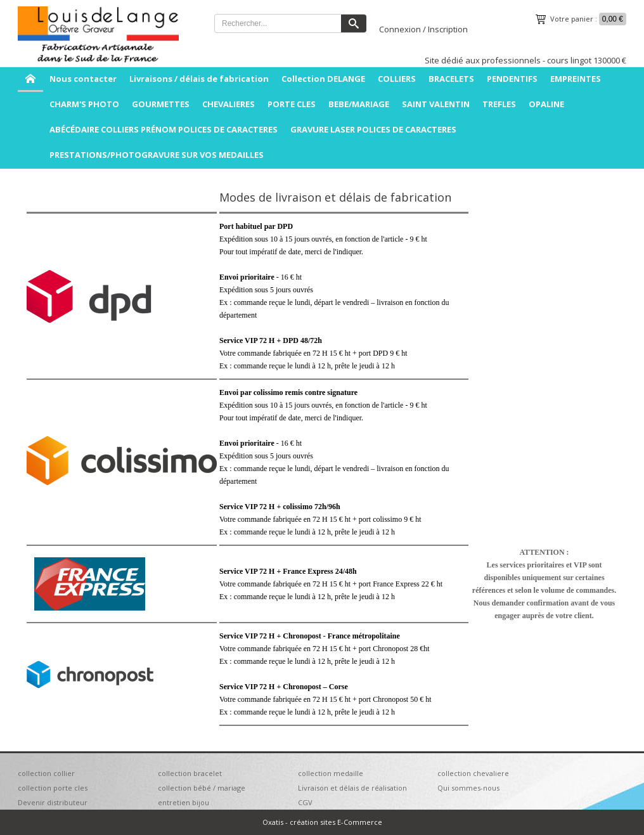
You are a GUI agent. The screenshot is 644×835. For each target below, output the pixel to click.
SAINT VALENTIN (436, 104)
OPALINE (546, 104)
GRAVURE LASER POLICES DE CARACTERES (373, 129)
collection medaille (331, 773)
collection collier (46, 773)
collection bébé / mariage (202, 788)
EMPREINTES (576, 79)
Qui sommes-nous (468, 788)
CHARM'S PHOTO (84, 104)
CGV (305, 802)
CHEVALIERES (229, 104)
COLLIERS (397, 79)
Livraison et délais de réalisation (352, 788)
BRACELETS (451, 79)
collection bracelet (190, 773)
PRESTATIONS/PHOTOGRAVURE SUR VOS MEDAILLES (157, 155)
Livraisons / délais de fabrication (199, 79)
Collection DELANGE (323, 79)
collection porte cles (53, 788)
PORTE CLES (292, 104)
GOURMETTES (161, 104)
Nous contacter (83, 79)
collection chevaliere (473, 773)
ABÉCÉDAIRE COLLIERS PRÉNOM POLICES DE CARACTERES (164, 129)
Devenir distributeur (53, 802)
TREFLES (499, 104)
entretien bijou (184, 802)
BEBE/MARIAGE (359, 104)
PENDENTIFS (512, 79)
